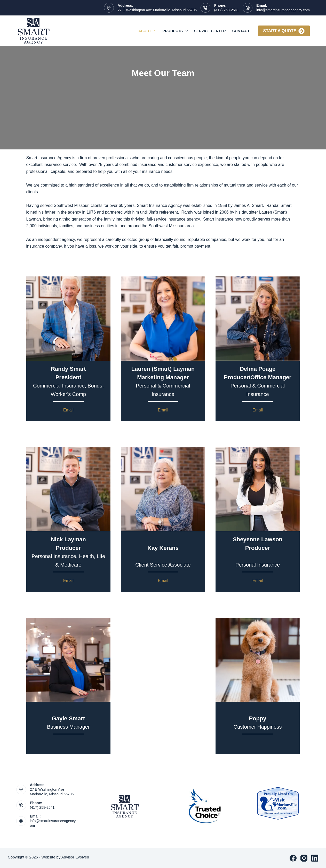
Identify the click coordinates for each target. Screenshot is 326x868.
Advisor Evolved (75, 857)
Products (176, 31)
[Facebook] (293, 858)
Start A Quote (284, 31)
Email (68, 410)
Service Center (210, 31)
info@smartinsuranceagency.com (283, 10)
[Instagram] (304, 858)
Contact (241, 31)
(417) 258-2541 (227, 10)
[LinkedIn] (315, 858)
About (148, 31)
